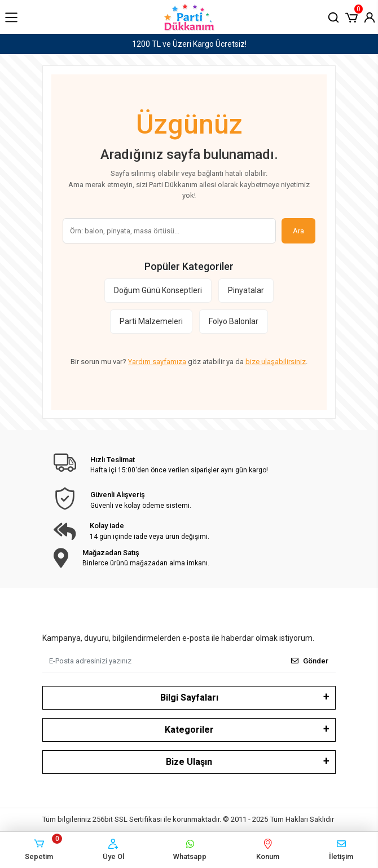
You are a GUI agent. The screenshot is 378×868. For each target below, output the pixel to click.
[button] (351, 16)
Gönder (310, 661)
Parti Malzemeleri (151, 321)
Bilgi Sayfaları (189, 697)
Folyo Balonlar (234, 321)
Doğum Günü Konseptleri (158, 290)
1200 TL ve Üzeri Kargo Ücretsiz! (189, 44)
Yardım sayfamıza (157, 362)
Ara (298, 231)
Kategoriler (189, 730)
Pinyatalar (246, 290)
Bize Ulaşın (189, 762)
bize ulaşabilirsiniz (276, 362)
